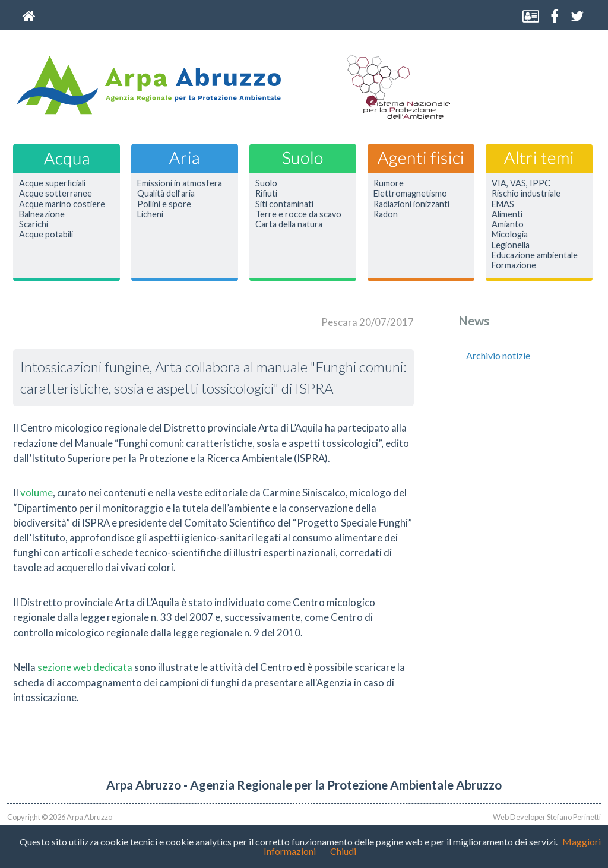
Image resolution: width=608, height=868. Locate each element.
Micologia (510, 235)
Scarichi (34, 224)
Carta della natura (289, 224)
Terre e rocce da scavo (298, 214)
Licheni (150, 214)
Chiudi (343, 851)
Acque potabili (46, 235)
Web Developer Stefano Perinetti (547, 817)
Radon (386, 214)
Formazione (514, 265)
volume (37, 492)
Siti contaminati (284, 204)
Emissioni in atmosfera (180, 183)
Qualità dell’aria (166, 194)
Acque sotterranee (56, 194)
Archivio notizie (498, 355)
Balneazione (42, 214)
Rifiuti (266, 194)
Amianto (508, 224)
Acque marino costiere (62, 204)
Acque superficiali (52, 183)
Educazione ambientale (535, 255)
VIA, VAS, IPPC (521, 183)
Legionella (511, 245)
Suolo (266, 183)
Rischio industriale (526, 194)
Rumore (389, 183)
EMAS (503, 204)
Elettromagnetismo (410, 194)
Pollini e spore (164, 204)
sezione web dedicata (85, 667)
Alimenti (507, 214)
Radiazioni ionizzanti (411, 204)
